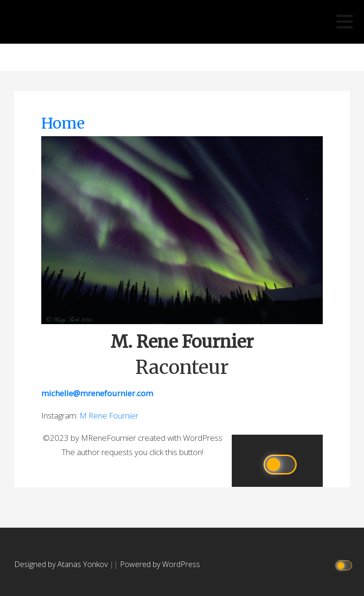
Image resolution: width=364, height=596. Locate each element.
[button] (345, 22)
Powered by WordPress (160, 564)
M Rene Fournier (182, 60)
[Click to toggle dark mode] (345, 564)
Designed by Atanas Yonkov (62, 564)
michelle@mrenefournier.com (97, 393)
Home (63, 123)
